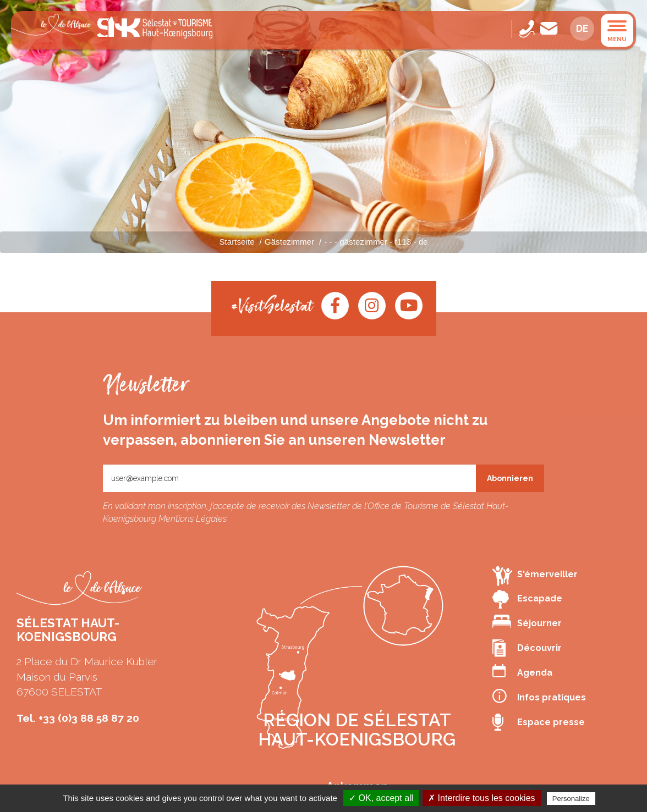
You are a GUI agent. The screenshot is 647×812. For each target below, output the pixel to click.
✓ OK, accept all (381, 798)
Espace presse (539, 722)
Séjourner (527, 622)
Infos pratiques (539, 696)
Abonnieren (510, 478)
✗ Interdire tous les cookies (481, 798)
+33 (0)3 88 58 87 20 (89, 718)
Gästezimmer (289, 242)
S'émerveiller (535, 575)
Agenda (522, 671)
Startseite (237, 242)
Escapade (527, 599)
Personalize (571, 799)
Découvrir (527, 648)
